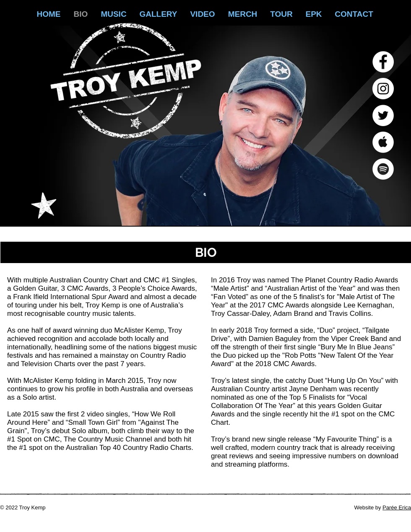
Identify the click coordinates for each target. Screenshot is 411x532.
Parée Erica (397, 507)
